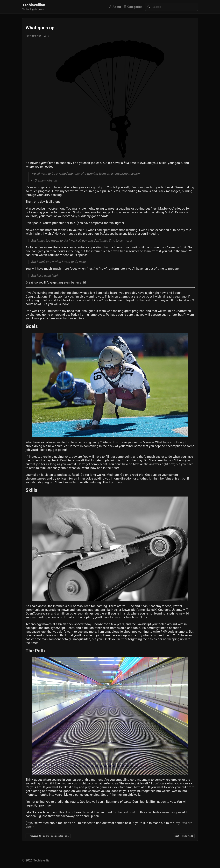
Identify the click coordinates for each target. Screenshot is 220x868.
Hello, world (184, 836)
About (115, 7)
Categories (133, 7)
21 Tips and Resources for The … (48, 836)
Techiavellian (34, 5)
